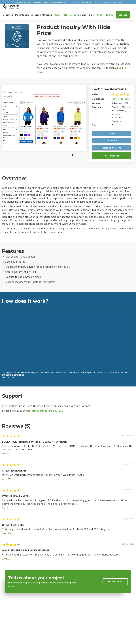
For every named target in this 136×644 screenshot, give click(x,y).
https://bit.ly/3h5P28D (112, 2)
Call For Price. (8, 377)
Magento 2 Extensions (65, 15)
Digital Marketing (43, 15)
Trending (9, 609)
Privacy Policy (46, 619)
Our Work (82, 15)
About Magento (47, 614)
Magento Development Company (50, 632)
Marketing (10, 619)
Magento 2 (8, 15)
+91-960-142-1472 (105, 15)
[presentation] (74, 155)
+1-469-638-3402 (85, 622)
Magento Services (24, 15)
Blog (91, 15)
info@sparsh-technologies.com (80, 610)
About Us (44, 609)
